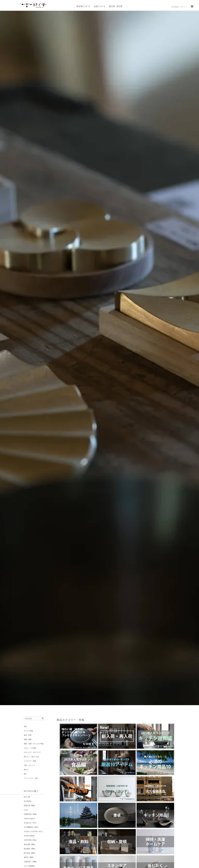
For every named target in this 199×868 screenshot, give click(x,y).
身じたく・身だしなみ (31, 757)
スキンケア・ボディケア (32, 752)
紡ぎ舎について (83, 6)
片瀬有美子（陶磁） (31, 862)
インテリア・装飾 (30, 761)
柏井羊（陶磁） (29, 857)
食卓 (25, 726)
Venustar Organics (29, 818)
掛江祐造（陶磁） (30, 853)
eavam (26, 810)
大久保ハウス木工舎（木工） (34, 831)
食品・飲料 (28, 735)
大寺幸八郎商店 (29, 836)
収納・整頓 (28, 739)
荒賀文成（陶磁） (30, 806)
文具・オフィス (29, 765)
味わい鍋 (27, 797)
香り (25, 774)
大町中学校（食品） (31, 840)
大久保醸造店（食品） (31, 827)
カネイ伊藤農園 (29, 866)
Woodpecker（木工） (31, 823)
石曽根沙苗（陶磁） (31, 814)
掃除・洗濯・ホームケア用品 (34, 744)
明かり (26, 770)
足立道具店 (28, 801)
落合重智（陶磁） (30, 849)
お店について (100, 6)
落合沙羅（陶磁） (30, 844)
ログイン (184, 7)
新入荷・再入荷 (116, 6)
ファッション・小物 (31, 778)
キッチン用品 (28, 731)
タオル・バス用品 (30, 748)
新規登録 (175, 7)
